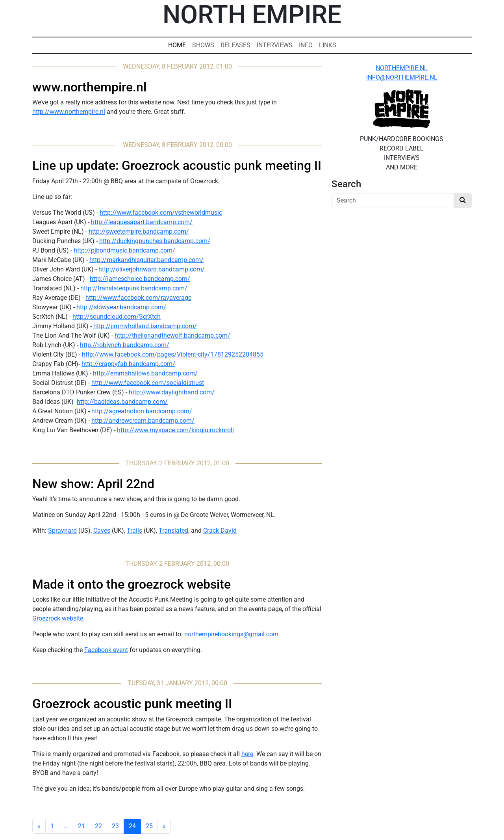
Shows (203, 45)
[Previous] (39, 826)
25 (149, 826)
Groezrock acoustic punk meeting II (132, 704)
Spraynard (62, 531)
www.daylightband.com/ (180, 392)
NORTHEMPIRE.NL (402, 68)
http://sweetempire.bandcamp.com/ (139, 231)
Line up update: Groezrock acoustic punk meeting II (177, 165)
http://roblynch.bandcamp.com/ (125, 345)
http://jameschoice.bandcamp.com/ (140, 279)
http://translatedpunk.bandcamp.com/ (134, 288)
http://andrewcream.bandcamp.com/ (143, 421)
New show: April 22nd (93, 484)
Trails (134, 531)
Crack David (220, 531)
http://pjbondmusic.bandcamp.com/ (124, 250)
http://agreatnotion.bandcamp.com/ (142, 411)
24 (132, 826)
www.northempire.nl (89, 87)
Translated (173, 531)
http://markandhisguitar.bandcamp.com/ (146, 260)
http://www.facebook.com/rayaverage (138, 298)
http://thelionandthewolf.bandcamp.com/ (172, 335)
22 (98, 826)
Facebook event (106, 650)
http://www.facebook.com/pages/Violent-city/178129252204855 (173, 354)
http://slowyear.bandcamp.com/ (121, 307)
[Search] (393, 201)
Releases (235, 45)
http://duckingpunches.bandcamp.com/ (155, 241)
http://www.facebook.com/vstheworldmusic (161, 213)
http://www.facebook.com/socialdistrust (148, 383)
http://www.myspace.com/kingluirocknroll (175, 430)
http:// (137, 392)
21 (82, 826)
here (247, 754)
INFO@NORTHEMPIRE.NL (402, 77)
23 (115, 826)
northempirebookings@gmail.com (231, 634)
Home (177, 45)
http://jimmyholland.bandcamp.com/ (145, 326)
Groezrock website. (58, 618)
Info (306, 45)
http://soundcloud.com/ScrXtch (117, 317)
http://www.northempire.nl (69, 112)
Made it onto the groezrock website (132, 584)
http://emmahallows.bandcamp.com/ (145, 373)
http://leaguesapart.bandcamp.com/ (142, 222)
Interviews (275, 45)
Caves (102, 531)
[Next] (164, 826)
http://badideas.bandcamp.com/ (122, 402)
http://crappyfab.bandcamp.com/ (128, 364)
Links (328, 45)
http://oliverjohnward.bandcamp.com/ (152, 269)
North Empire (252, 15)
